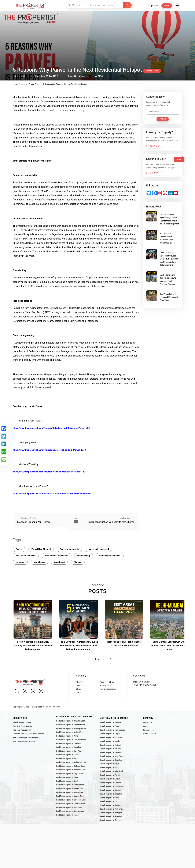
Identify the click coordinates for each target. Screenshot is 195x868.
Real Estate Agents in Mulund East (70, 738)
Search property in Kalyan (110, 739)
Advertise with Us (108, 682)
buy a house (39, 562)
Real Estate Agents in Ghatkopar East (71, 733)
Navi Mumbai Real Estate (56, 555)
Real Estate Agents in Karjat (67, 791)
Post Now (155, 146)
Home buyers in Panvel (110, 555)
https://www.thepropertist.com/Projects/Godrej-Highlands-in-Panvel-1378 (53, 450)
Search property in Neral (109, 779)
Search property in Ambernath (112, 827)
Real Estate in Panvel (26, 555)
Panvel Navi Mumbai (41, 549)
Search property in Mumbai (110, 726)
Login (166, 5)
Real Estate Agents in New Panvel (70, 760)
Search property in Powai (110, 788)
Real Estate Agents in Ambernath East (71, 773)
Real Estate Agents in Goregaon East (71, 817)
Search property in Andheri (110, 752)
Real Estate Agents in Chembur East (71, 729)
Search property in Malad (110, 792)
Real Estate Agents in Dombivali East (71, 782)
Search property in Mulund (110, 797)
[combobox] (75, 5)
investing (20, 562)
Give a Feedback (150, 739)
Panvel (19, 549)
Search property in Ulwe (109, 814)
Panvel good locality (69, 549)
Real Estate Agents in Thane (67, 835)
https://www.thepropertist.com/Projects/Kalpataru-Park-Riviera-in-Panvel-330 (55, 428)
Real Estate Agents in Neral (67, 795)
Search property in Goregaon (111, 841)
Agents (151, 5)
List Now (154, 173)
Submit (163, 119)
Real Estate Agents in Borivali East (70, 808)
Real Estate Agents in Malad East (69, 826)
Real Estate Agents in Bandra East (70, 804)
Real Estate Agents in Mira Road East (71, 747)
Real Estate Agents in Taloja (67, 764)
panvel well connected (98, 549)
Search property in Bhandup (111, 836)
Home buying (83, 555)
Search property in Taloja (110, 819)
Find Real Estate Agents (22, 730)
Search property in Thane (110, 730)
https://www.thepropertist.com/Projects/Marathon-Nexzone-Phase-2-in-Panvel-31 (57, 493)
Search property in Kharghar (111, 770)
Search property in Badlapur (111, 832)
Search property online (22, 726)
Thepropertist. (37, 710)
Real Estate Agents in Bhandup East (70, 724)
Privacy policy (106, 686)
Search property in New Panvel (112, 766)
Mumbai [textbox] (75, 5)
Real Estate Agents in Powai (67, 742)
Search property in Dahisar (110, 805)
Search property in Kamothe (111, 823)
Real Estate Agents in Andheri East (70, 799)
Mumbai (78, 562)
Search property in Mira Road (111, 783)
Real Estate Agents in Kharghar (69, 755)
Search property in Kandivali (111, 761)
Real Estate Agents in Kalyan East (70, 786)
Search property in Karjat (110, 775)
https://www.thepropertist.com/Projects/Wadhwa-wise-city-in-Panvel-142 (52, 472)
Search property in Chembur (111, 810)
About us (80, 682)
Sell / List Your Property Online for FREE (28, 739)
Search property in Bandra (110, 748)
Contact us (81, 686)
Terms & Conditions (109, 691)
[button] (108, 659)
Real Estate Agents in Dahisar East (70, 813)
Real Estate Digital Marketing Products (28, 744)
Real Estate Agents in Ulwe (67, 769)
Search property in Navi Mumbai (112, 735)
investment (59, 562)
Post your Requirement (22, 735)
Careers (80, 695)
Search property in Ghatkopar (111, 801)
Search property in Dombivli (111, 744)
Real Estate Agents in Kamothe (69, 751)
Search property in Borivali (110, 757)
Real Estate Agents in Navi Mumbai (70, 830)
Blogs (79, 691)
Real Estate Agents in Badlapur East (70, 777)
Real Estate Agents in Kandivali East (71, 821)
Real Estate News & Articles (24, 748)
